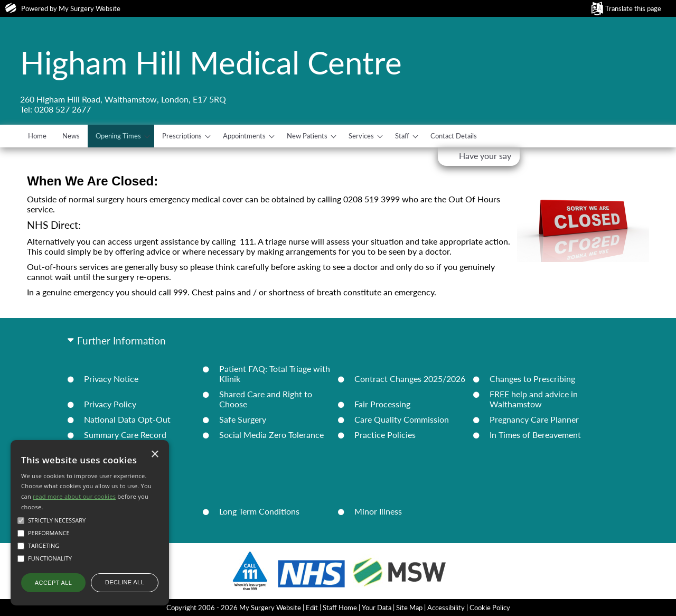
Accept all (53, 583)
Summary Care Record (125, 435)
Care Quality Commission (402, 419)
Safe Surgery (243, 419)
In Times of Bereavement (535, 435)
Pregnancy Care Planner (534, 419)
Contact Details (454, 136)
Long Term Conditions (259, 511)
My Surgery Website (90, 8)
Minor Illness (378, 511)
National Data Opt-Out (127, 419)
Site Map (409, 608)
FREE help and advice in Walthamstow (534, 399)
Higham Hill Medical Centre (211, 62)
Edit (312, 608)
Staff (402, 136)
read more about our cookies (74, 496)
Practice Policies (385, 435)
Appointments (244, 136)
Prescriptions (182, 136)
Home (37, 136)
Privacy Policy (110, 404)
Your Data (377, 608)
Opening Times (118, 136)
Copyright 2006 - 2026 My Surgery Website (234, 608)
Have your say (485, 156)
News (71, 136)
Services (361, 136)
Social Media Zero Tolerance (271, 435)
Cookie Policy (490, 608)
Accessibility (446, 608)
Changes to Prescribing (532, 379)
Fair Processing (382, 404)
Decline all (125, 582)
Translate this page (633, 8)
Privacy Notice (111, 379)
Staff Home (340, 608)
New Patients (307, 136)
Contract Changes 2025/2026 (410, 379)
